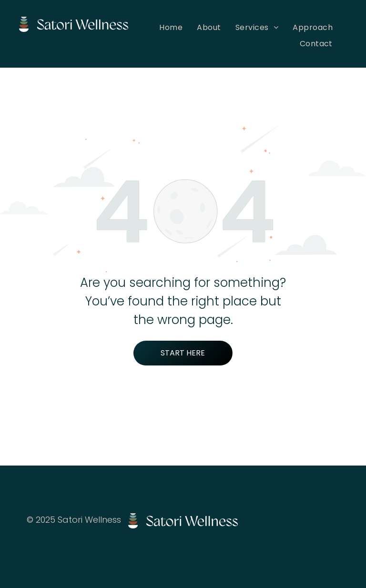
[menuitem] (171, 27)
